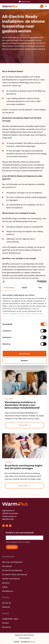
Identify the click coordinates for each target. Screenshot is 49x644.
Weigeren (24, 360)
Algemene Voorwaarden (25, 635)
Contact (5, 623)
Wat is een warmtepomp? (12, 562)
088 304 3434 (8, 519)
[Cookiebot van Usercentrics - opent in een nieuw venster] (37, 282)
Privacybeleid (24, 638)
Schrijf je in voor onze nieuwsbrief (20, 533)
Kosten (5, 587)
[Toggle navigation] (46, 6)
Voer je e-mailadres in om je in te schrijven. (18, 542)
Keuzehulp (6, 627)
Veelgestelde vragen (10, 619)
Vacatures (6, 607)
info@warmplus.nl (9, 516)
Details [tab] (24, 288)
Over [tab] (40, 288)
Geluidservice (8, 591)
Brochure (6, 583)
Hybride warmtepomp (11, 579)
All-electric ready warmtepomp (15, 574)
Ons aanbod (7, 566)
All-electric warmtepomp (12, 570)
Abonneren (12, 547)
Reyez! (33, 642)
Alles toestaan (24, 354)
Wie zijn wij (6, 603)
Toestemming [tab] (9, 288)
